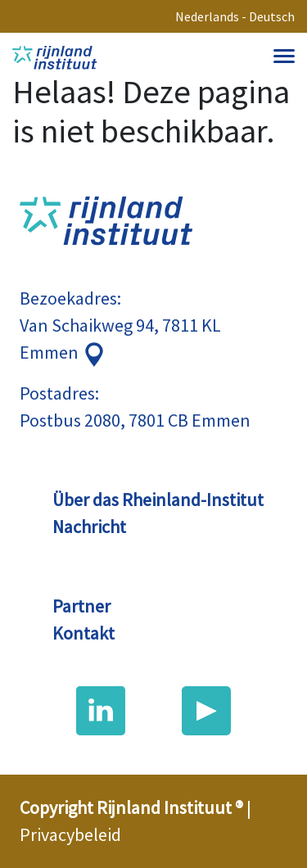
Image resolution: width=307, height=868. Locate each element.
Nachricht (89, 527)
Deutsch (272, 16)
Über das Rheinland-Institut (158, 500)
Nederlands (207, 16)
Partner (81, 606)
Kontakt (84, 633)
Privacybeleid (70, 834)
